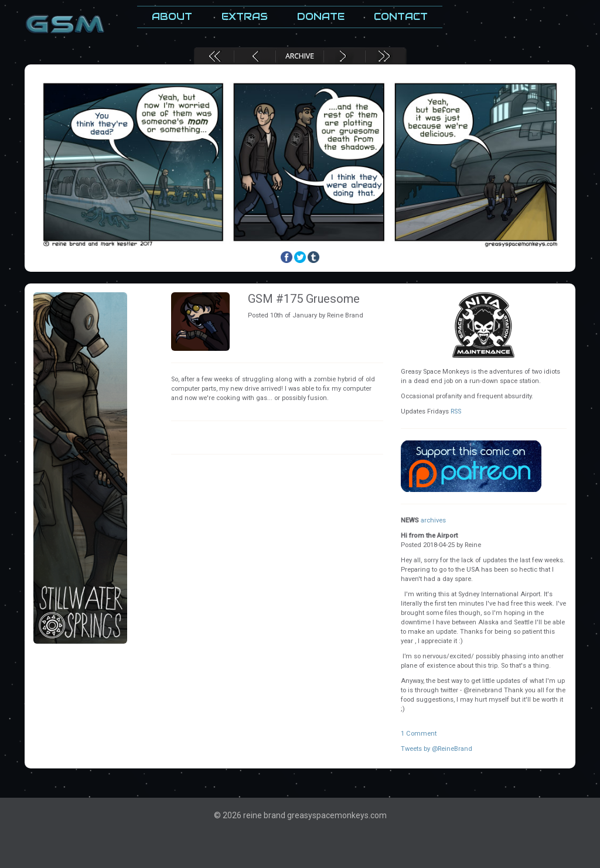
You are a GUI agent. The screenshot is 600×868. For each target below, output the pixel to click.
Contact (401, 17)
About (172, 17)
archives (433, 520)
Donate (321, 17)
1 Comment (419, 734)
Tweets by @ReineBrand (437, 749)
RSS (456, 411)
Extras (245, 17)
